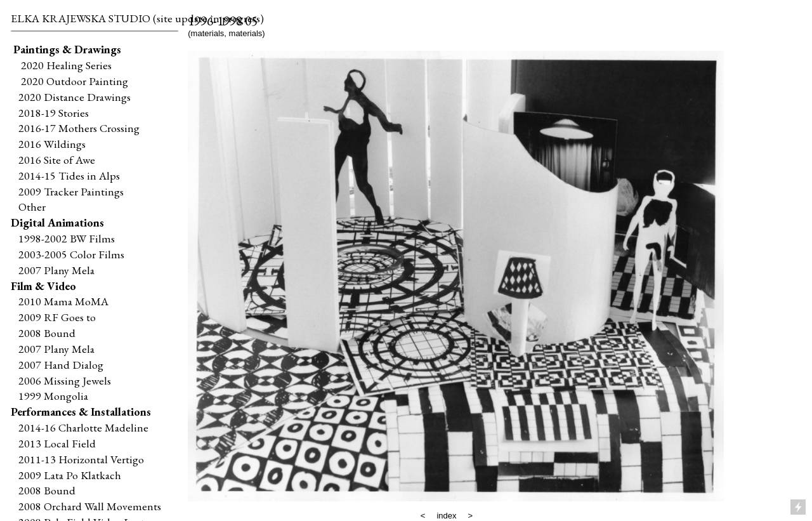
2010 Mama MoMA (63, 301)
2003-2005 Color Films (71, 254)
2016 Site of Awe (57, 160)
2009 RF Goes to (57, 317)
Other (32, 207)
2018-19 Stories (54, 113)
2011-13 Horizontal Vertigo (81, 459)
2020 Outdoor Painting (72, 81)
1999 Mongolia (53, 396)
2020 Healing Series (66, 65)
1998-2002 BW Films (67, 238)
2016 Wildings (52, 144)
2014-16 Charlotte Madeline (83, 427)
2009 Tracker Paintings (67, 191)
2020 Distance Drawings (75, 97)
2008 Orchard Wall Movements (90, 506)
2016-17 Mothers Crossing (79, 128)
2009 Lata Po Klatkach (70, 475)
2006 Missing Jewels (65, 380)
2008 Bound (47, 333)
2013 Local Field (57, 443)
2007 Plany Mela (56, 270)
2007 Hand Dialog (61, 365)
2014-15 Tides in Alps (69, 175)
